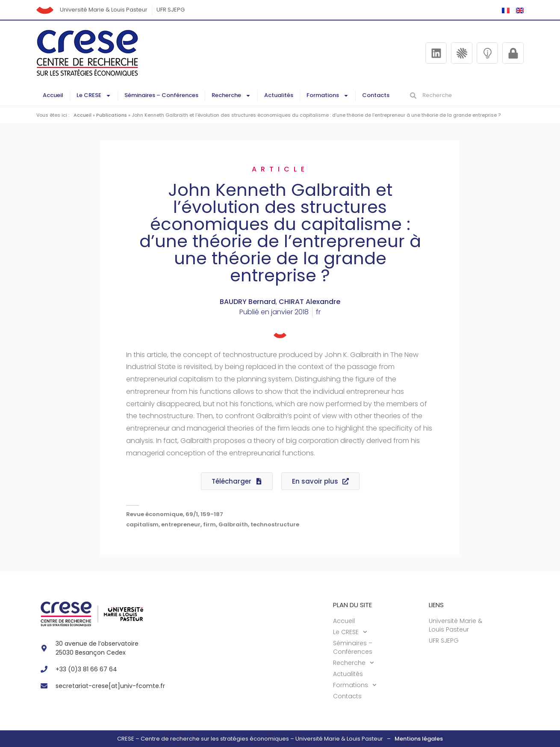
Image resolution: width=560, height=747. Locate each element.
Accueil (53, 95)
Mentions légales (419, 739)
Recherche (231, 96)
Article (280, 169)
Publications (112, 115)
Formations (328, 96)
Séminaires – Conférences (161, 95)
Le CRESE (94, 96)
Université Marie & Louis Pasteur (104, 10)
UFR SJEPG (171, 10)
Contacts (376, 95)
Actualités (279, 95)
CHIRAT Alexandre (309, 302)
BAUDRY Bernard (248, 302)
